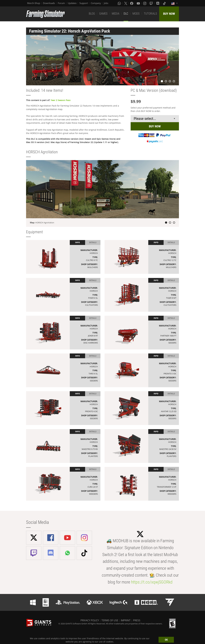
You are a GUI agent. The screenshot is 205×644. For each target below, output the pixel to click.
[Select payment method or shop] (155, 119)
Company (96, 3)
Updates (72, 3)
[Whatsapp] (120, 3)
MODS (136, 14)
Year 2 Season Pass (61, 100)
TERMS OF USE (110, 620)
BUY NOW (169, 14)
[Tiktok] (165, 3)
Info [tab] (78, 242)
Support (84, 3)
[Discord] (158, 3)
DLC (126, 14)
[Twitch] (152, 3)
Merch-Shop (34, 3)
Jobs (106, 3)
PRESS (137, 620)
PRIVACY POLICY (90, 620)
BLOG (92, 14)
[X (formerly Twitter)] (126, 3)
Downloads (49, 3)
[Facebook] (132, 3)
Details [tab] (93, 242)
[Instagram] (145, 3)
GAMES (103, 14)
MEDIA (116, 14)
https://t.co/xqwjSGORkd (152, 582)
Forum (61, 3)
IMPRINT (126, 620)
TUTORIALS (150, 14)
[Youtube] (139, 3)
